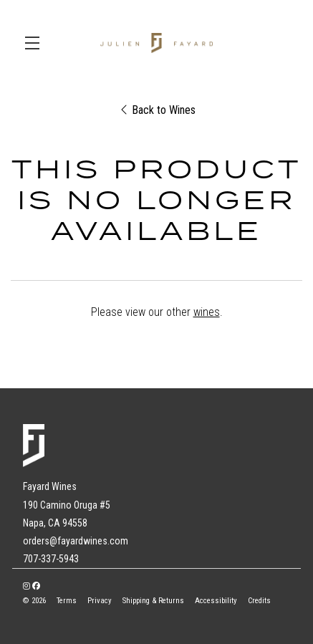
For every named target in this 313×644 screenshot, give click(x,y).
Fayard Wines (156, 43)
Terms (67, 601)
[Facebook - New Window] (36, 586)
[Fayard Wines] (156, 446)
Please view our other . (157, 312)
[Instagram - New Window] (27, 586)
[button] (36, 43)
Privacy (100, 601)
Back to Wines (158, 110)
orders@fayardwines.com (76, 541)
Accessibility (216, 601)
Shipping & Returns (153, 601)
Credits (259, 601)
